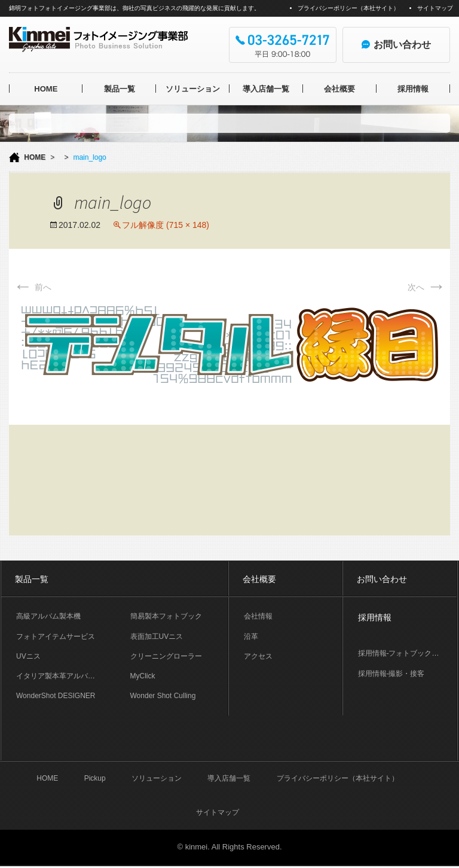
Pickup (95, 780)
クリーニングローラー (166, 656)
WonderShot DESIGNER (56, 696)
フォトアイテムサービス (56, 636)
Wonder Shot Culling (163, 696)
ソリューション (193, 89)
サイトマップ (435, 8)
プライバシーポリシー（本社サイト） (348, 8)
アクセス (258, 656)
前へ (32, 287)
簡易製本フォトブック (166, 616)
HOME (46, 89)
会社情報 (258, 616)
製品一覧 (120, 89)
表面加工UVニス (157, 636)
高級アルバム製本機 (48, 616)
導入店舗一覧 (266, 89)
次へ (427, 287)
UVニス (28, 656)
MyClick (143, 676)
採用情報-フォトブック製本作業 (408, 653)
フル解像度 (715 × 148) (166, 225)
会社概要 (339, 89)
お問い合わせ (382, 579)
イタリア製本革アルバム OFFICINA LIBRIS (66, 676)
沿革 (251, 636)
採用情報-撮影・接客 (391, 674)
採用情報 (413, 89)
